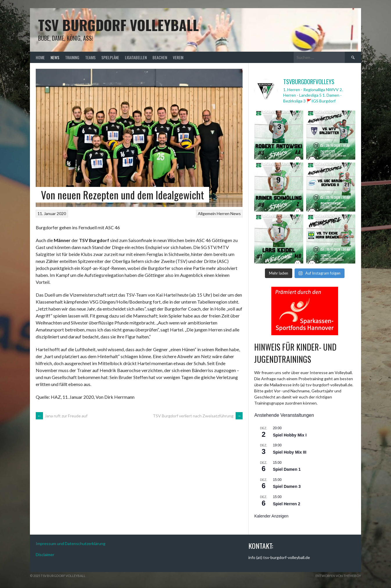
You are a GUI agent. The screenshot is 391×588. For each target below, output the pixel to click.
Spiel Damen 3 (287, 486)
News (55, 57)
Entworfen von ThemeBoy (338, 576)
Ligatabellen (136, 57)
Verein (178, 57)
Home (40, 57)
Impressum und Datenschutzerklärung (71, 543)
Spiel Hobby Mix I (290, 435)
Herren (223, 213)
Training (72, 57)
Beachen (160, 57)
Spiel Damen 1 (287, 469)
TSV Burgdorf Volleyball (118, 25)
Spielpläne (110, 57)
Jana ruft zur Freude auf (62, 416)
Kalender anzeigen (271, 516)
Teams (90, 57)
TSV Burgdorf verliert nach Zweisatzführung (198, 416)
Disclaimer (45, 554)
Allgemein (207, 213)
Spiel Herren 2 (286, 504)
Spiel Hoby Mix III (289, 452)
